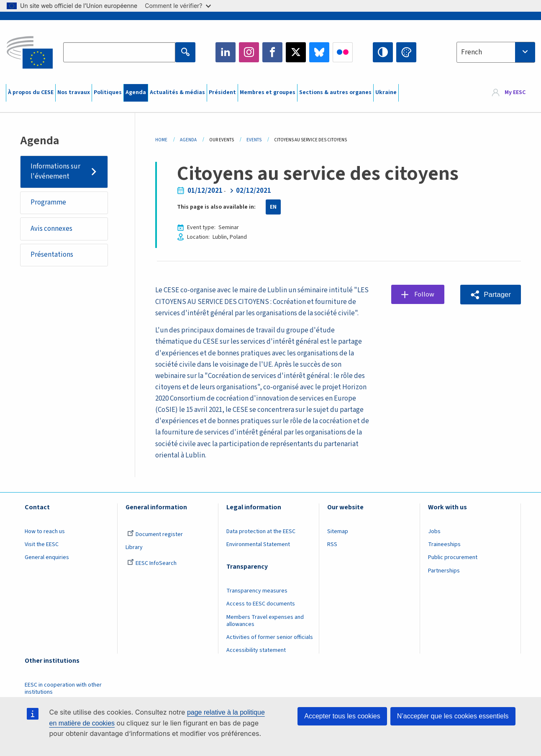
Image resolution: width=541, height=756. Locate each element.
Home (161, 140)
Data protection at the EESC (261, 531)
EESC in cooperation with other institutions (63, 688)
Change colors (406, 52)
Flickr (343, 52)
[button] (491, 295)
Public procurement (453, 557)
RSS (332, 544)
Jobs (434, 531)
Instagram (249, 52)
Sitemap (338, 531)
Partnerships (444, 571)
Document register (155, 534)
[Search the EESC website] (119, 52)
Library (134, 547)
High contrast (383, 52)
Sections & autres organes (335, 92)
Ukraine (386, 92)
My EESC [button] (515, 93)
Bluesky (319, 52)
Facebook (272, 52)
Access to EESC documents (261, 604)
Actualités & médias (177, 92)
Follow (424, 294)
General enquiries (47, 557)
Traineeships (444, 544)
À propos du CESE (31, 92)
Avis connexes (51, 229)
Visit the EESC (42, 544)
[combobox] (496, 52)
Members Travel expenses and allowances (265, 621)
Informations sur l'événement (55, 171)
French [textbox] (472, 52)
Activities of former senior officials (270, 637)
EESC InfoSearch (152, 563)
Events (254, 140)
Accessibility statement (256, 650)
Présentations (52, 255)
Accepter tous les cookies (342, 716)
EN (273, 207)
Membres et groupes (268, 92)
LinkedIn (226, 52)
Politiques (108, 92)
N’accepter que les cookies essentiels (453, 716)
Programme (48, 203)
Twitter (296, 52)
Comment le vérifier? (178, 6)
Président (222, 92)
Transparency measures (257, 591)
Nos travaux (74, 92)
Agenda (136, 92)
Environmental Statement (258, 544)
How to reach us (45, 531)
